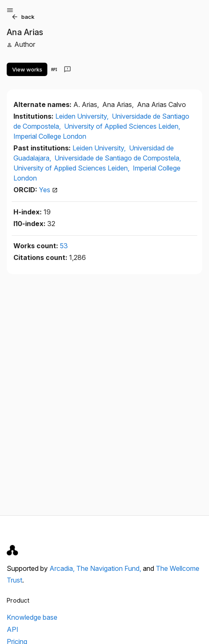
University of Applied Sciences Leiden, (122, 126)
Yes (48, 190)
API (13, 629)
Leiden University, (83, 116)
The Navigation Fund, (110, 568)
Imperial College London (50, 136)
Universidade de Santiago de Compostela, (118, 158)
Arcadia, (63, 568)
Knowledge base (32, 617)
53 (64, 246)
